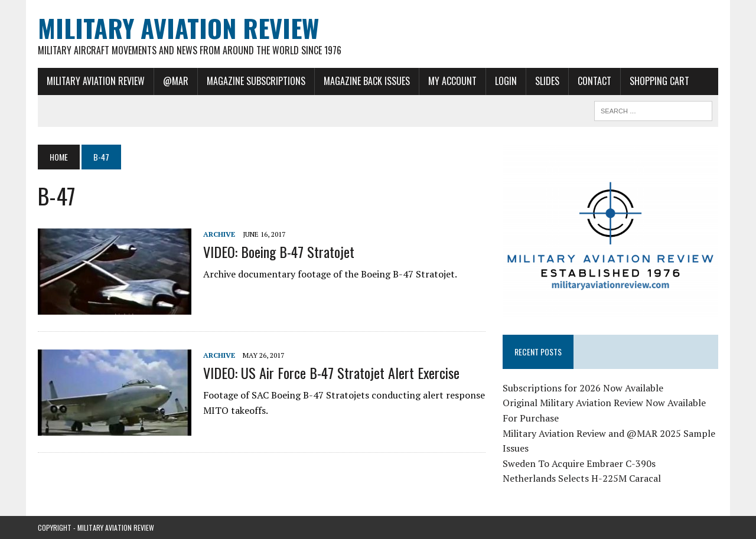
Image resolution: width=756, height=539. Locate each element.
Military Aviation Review (96, 81)
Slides (547, 81)
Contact (594, 81)
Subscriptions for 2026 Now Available (583, 388)
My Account (452, 81)
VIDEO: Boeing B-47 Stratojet (279, 251)
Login (506, 81)
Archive (219, 234)
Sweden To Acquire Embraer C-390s (579, 463)
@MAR (176, 81)
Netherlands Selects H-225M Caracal (582, 478)
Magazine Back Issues (367, 81)
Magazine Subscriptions (256, 81)
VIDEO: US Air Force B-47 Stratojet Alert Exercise (331, 373)
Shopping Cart (659, 81)
